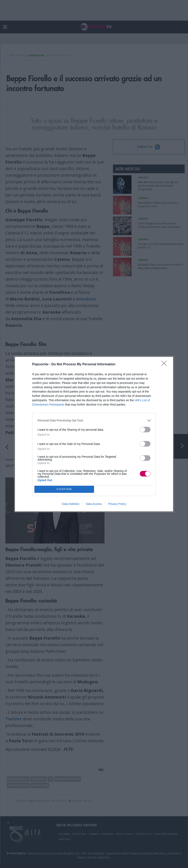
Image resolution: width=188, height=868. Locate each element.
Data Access (94, 504)
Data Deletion (71, 504)
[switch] (145, 430)
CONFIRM (64, 489)
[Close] (165, 365)
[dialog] (94, 434)
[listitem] (94, 420)
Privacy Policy (117, 504)
